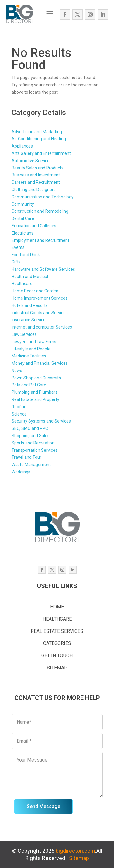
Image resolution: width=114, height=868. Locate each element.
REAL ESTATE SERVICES (57, 631)
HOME (57, 607)
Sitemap (79, 858)
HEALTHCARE (57, 619)
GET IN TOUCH (57, 655)
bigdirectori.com (75, 851)
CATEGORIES (57, 643)
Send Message (43, 806)
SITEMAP (57, 668)
